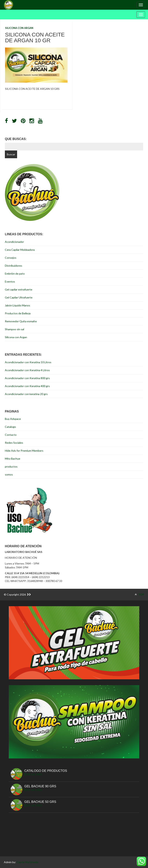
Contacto (11, 435)
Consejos (11, 258)
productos (11, 466)
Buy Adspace (13, 419)
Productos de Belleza (18, 313)
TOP (139, 594)
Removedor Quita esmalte (21, 321)
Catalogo (10, 427)
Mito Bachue (13, 459)
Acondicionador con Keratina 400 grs (27, 386)
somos (9, 474)
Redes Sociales (14, 443)
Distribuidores (14, 266)
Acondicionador (14, 242)
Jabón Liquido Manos (18, 305)
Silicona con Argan (19, 28)
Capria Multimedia (27, 862)
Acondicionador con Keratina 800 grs (27, 378)
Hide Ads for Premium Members (24, 451)
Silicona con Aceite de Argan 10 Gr (35, 38)
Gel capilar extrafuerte (19, 289)
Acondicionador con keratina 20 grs (26, 394)
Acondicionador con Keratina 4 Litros (27, 370)
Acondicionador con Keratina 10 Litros (28, 362)
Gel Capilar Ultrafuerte (19, 297)
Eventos (10, 281)
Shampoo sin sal (14, 329)
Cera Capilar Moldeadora (20, 250)
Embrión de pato (15, 274)
